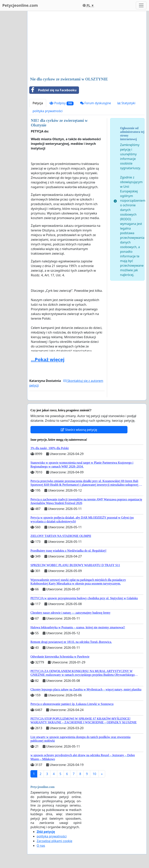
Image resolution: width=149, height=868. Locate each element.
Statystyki (126, 103)
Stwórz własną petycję (79, 430)
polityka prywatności (48, 111)
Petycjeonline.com (20, 5)
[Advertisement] (87, 44)
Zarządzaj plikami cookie (54, 841)
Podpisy (62, 103)
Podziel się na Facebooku (53, 90)
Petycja (38, 103)
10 (94, 774)
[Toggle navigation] (141, 5)
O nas (41, 846)
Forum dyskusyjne (96, 103)
